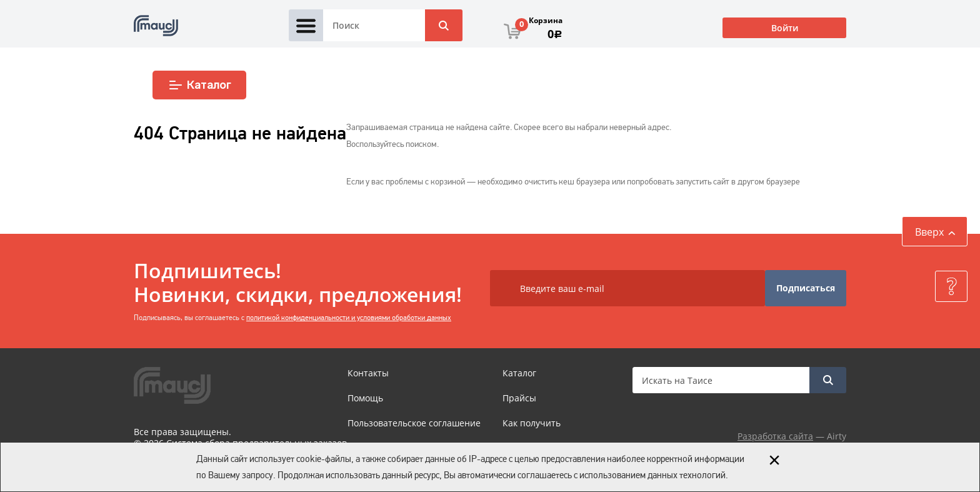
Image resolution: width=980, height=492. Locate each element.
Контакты (368, 373)
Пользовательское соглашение (414, 423)
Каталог (200, 85)
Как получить (532, 423)
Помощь (365, 398)
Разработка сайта (775, 436)
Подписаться (806, 288)
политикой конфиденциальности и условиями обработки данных (349, 318)
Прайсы (519, 398)
